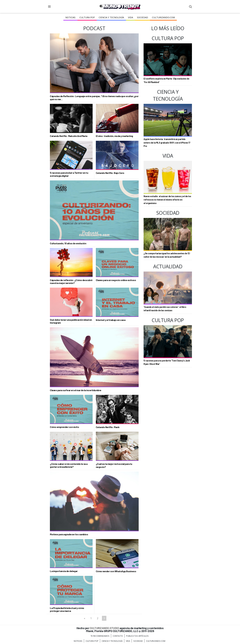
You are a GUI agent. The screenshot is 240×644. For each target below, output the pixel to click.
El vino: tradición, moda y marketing (114, 136)
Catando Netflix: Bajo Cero (110, 173)
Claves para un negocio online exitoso (116, 280)
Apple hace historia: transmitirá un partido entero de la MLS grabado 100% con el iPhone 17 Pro (167, 143)
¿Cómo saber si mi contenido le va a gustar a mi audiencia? (69, 465)
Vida (130, 17)
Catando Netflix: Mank (108, 427)
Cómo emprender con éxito (64, 427)
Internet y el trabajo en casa (111, 320)
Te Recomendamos (100, 636)
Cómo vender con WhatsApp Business (116, 571)
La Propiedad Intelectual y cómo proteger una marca (67, 609)
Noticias (71, 17)
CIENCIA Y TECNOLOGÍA (111, 17)
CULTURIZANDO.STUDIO (104, 628)
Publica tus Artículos (137, 636)
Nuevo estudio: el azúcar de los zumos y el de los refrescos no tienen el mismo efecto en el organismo (167, 200)
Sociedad (142, 17)
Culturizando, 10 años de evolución (68, 243)
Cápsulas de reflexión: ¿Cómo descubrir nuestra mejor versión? (71, 281)
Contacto (118, 636)
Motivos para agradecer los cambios (69, 534)
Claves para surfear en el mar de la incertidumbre (76, 390)
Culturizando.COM (163, 17)
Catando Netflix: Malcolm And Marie (69, 136)
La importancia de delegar (64, 571)
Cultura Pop (88, 17)
